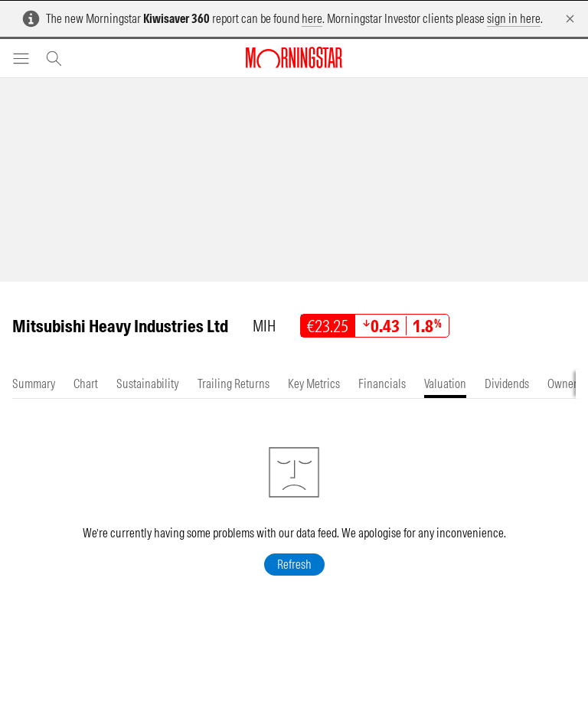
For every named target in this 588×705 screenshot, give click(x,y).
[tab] (34, 384)
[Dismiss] (570, 19)
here (312, 18)
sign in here (514, 18)
